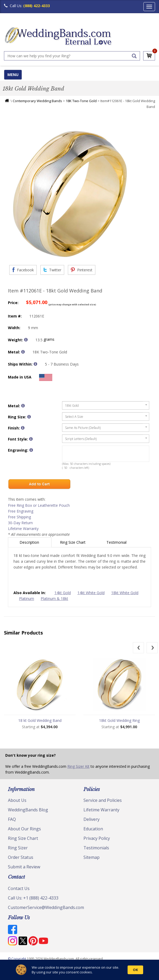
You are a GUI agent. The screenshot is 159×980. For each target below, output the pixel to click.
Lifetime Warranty (23, 529)
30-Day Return (20, 523)
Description (30, 542)
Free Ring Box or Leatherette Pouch (39, 505)
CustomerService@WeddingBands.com (46, 907)
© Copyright (17, 959)
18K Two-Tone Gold (81, 101)
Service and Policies (103, 800)
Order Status (21, 857)
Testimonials (96, 848)
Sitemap (92, 857)
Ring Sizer (18, 848)
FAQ (12, 819)
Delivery (92, 819)
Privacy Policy (97, 838)
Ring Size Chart (73, 542)
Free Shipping (19, 517)
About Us (17, 800)
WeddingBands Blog (28, 810)
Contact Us (19, 888)
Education (93, 829)
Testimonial (117, 542)
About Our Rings (24, 829)
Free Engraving (21, 511)
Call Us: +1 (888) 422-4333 (33, 898)
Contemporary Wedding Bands (37, 101)
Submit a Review (24, 867)
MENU (13, 75)
